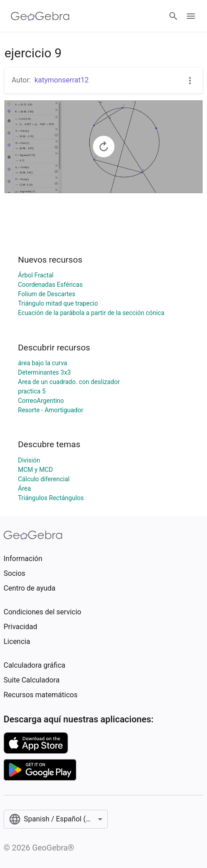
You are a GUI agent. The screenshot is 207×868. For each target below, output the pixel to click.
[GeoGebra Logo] (40, 16)
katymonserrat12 (62, 80)
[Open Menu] (191, 16)
